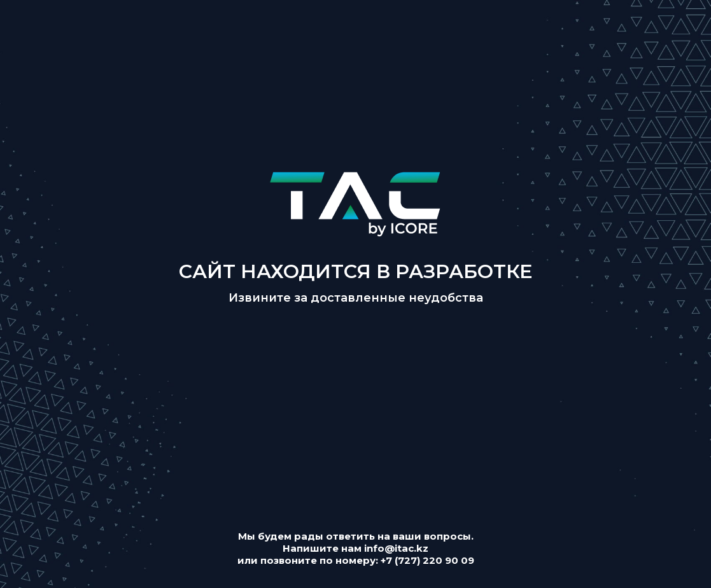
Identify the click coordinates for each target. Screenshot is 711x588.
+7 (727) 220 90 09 (427, 560)
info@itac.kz (396, 548)
